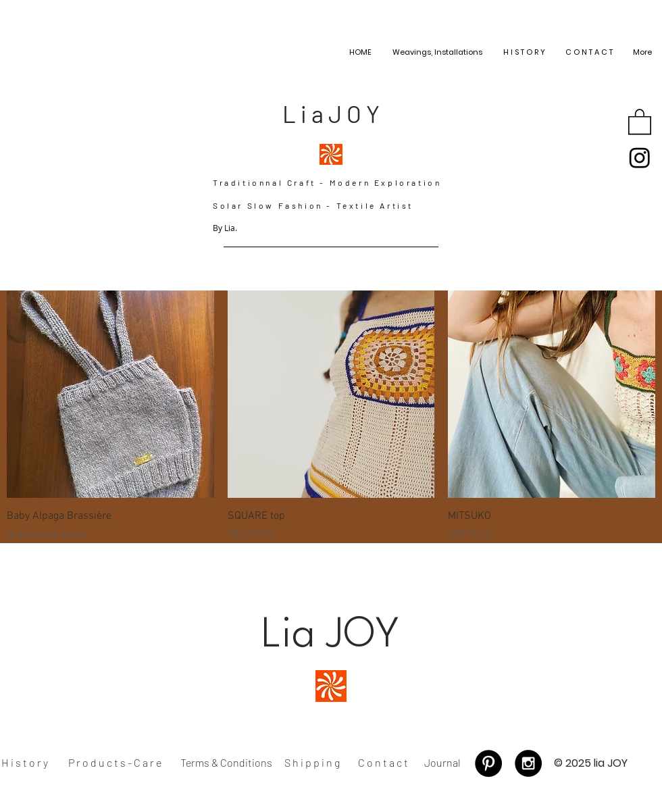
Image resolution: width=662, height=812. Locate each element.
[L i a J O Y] (331, 113)
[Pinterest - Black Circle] (488, 763)
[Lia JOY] (330, 637)
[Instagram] (640, 157)
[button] (640, 121)
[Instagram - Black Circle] (528, 763)
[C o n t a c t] (383, 763)
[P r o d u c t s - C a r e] (115, 763)
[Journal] (442, 763)
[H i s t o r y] (25, 763)
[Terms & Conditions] (226, 763)
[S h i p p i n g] (312, 763)
